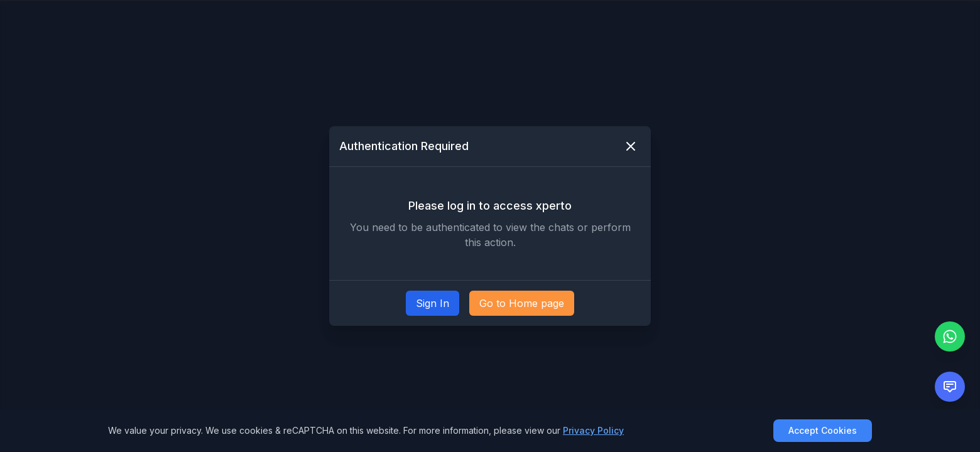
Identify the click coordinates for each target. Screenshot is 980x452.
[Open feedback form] (950, 387)
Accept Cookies (823, 430)
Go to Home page (522, 303)
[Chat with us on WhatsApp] (950, 336)
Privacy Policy (593, 430)
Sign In (433, 303)
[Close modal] (631, 146)
